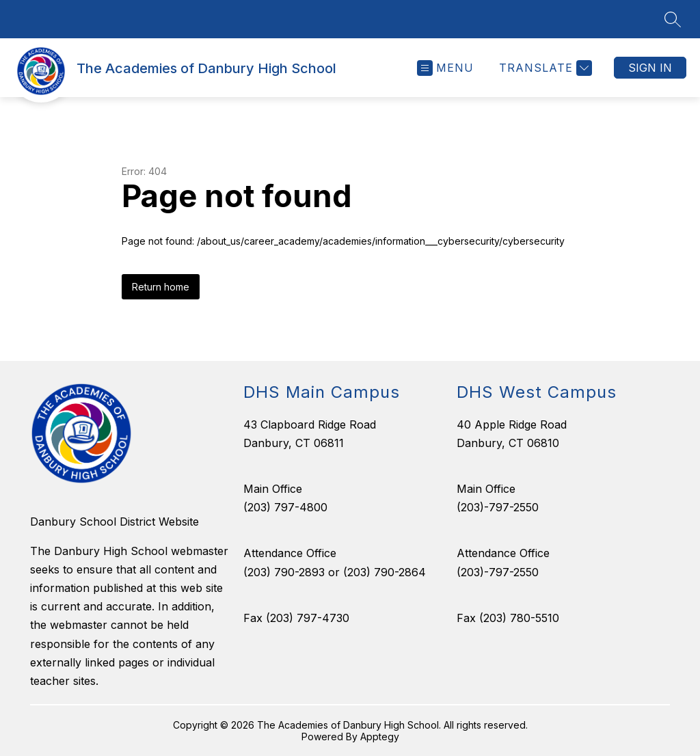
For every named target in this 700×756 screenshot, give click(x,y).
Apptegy (380, 737)
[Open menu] (445, 68)
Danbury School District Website (115, 522)
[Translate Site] (544, 68)
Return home (161, 287)
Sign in (650, 68)
